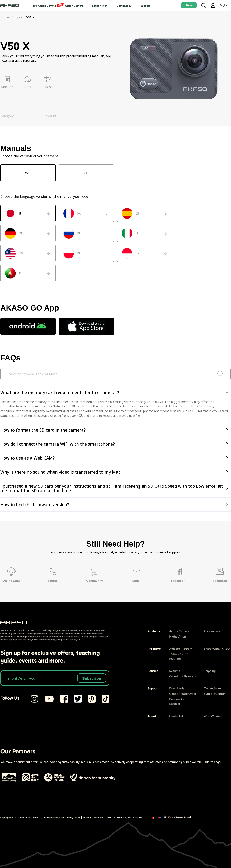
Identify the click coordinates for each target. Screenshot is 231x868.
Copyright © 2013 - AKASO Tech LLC (21, 818)
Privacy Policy (73, 818)
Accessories (212, 631)
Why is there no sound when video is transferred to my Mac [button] (115, 472)
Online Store (212, 688)
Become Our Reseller (178, 701)
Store (189, 5)
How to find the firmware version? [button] (115, 504)
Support (145, 6)
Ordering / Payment (183, 676)
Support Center (214, 694)
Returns (175, 671)
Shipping (210, 671)
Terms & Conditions (93, 818)
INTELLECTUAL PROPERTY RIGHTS (125, 818)
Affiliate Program (181, 649)
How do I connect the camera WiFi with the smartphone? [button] (115, 444)
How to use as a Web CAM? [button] (115, 458)
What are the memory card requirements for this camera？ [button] (115, 392)
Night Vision (100, 6)
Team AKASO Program (178, 656)
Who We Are (212, 716)
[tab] (115, 392)
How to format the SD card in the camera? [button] (115, 430)
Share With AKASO (217, 649)
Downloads (177, 688)
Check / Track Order (183, 694)
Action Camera (74, 6)
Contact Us (177, 716)
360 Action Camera (44, 6)
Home (5, 17)
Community (124, 6)
